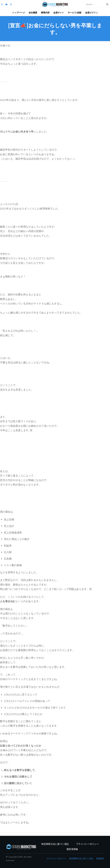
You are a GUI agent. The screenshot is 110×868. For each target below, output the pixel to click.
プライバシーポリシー (56, 859)
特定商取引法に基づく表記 (81, 859)
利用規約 (100, 859)
